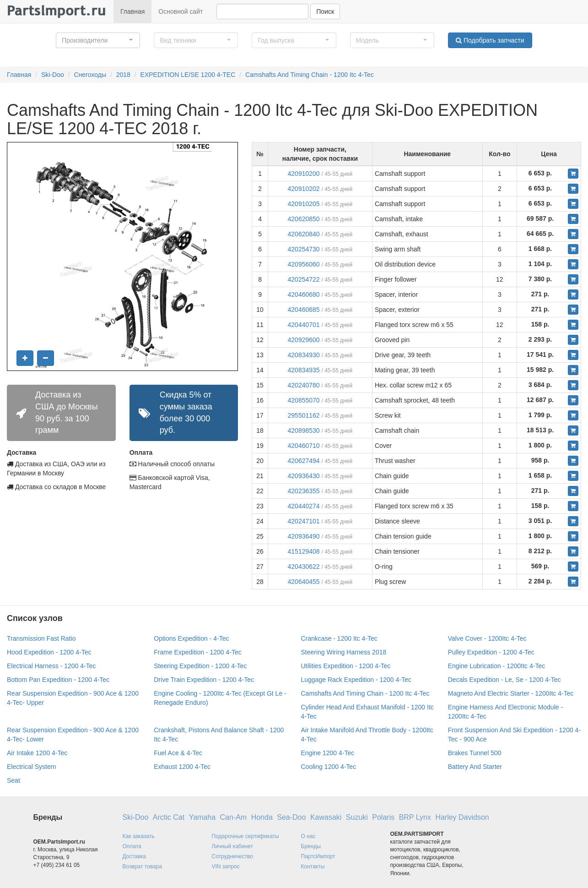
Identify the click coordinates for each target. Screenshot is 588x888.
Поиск (325, 11)
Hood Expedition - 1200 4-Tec (49, 652)
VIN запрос (226, 866)
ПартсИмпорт (318, 856)
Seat (13, 780)
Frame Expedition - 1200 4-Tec (197, 652)
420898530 (304, 430)
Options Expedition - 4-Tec (191, 638)
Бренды (311, 846)
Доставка (135, 856)
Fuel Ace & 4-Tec (178, 753)
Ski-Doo (53, 75)
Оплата (132, 846)
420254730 (304, 249)
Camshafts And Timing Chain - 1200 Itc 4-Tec (310, 75)
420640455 (304, 582)
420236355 (304, 491)
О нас (308, 836)
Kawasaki (326, 817)
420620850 (304, 219)
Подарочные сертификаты (245, 836)
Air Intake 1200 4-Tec (37, 753)
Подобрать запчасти (490, 40)
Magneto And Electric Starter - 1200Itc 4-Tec (511, 693)
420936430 (304, 476)
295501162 (304, 415)
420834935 (304, 370)
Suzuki (357, 817)
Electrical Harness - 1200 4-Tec (51, 666)
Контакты (313, 866)
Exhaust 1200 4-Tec (182, 767)
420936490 (304, 536)
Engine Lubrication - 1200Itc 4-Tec (496, 666)
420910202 (304, 189)
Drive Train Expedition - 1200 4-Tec (204, 680)
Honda (262, 817)
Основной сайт (181, 11)
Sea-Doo (291, 817)
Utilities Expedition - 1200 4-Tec (346, 666)
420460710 (304, 446)
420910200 (304, 174)
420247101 (304, 521)
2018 (123, 75)
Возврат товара (143, 866)
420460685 (304, 310)
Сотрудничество (232, 856)
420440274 (304, 506)
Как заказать (139, 836)
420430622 (304, 567)
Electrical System (31, 767)
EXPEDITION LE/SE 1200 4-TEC (188, 75)
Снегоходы (90, 75)
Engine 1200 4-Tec (328, 753)
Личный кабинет (232, 846)
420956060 (304, 264)
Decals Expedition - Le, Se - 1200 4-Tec (504, 680)
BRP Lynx (415, 817)
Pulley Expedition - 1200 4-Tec (491, 652)
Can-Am (234, 817)
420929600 (304, 340)
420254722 (304, 279)
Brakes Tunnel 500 (475, 753)
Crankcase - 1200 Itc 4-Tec (339, 638)
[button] (98, 40)
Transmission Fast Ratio (41, 638)
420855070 (304, 400)
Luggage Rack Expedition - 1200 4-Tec (356, 680)
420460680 (304, 294)
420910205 (304, 204)
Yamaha (202, 817)
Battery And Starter (475, 767)
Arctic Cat (169, 817)
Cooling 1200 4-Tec (329, 767)
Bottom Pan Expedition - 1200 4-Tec (58, 680)
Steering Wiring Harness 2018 (344, 652)
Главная (132, 11)
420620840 (304, 234)
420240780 (304, 385)
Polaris (383, 817)
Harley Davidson (462, 817)
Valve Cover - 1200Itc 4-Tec (487, 638)
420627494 (304, 461)
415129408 (304, 551)
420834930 (304, 355)
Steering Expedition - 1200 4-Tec (200, 666)
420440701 (304, 325)
